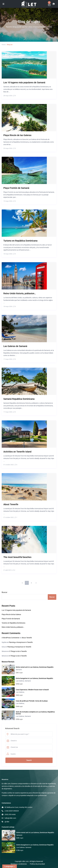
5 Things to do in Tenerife (18, 651)
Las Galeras (20, 681)
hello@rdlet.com (10, 818)
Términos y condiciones (19, 864)
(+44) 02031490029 (12, 811)
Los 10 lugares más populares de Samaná (16, 610)
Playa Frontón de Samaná (11, 619)
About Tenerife (27, 638)
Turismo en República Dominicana (13, 623)
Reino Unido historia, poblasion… (13, 627)
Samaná (19, 670)
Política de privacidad (37, 864)
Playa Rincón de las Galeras (11, 614)
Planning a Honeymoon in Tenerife (21, 642)
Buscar (5, 592)
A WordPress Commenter (10, 638)
